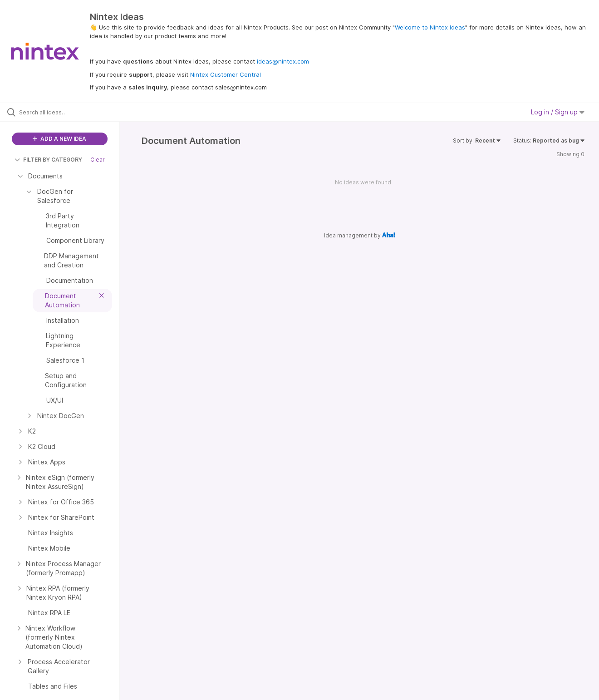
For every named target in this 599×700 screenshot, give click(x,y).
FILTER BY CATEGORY (48, 160)
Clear (98, 160)
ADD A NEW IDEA (59, 139)
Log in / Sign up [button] (558, 112)
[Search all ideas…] (71, 112)
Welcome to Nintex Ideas (430, 27)
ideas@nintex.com (283, 61)
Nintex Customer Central (226, 74)
